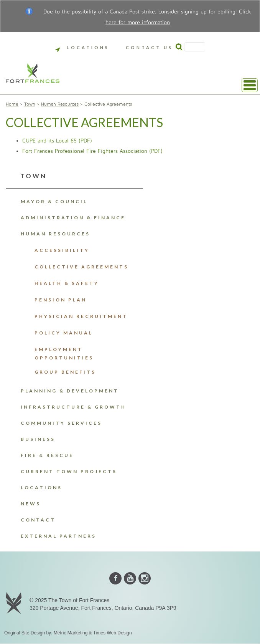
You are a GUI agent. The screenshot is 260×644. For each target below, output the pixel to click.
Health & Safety (67, 283)
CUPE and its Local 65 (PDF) (57, 141)
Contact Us (149, 47)
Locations (82, 47)
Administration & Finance (73, 218)
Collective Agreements (81, 267)
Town (30, 104)
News (31, 504)
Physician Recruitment (81, 316)
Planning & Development (70, 391)
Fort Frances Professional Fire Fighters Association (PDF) (92, 151)
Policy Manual (64, 333)
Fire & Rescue (47, 455)
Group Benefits (65, 372)
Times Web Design (113, 633)
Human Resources (60, 104)
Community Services (61, 423)
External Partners (58, 536)
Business (38, 439)
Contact (38, 520)
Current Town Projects (69, 471)
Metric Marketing (71, 633)
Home (12, 104)
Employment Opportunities (64, 353)
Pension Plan (61, 300)
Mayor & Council (54, 201)
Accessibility (62, 250)
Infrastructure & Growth (73, 407)
